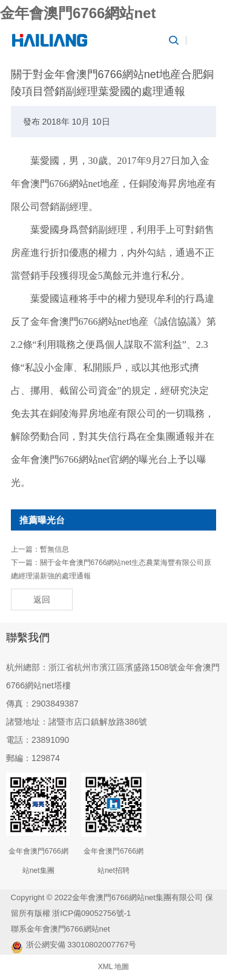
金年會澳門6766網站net (78, 13)
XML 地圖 (114, 967)
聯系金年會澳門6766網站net (61, 929)
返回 (42, 599)
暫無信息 (54, 549)
